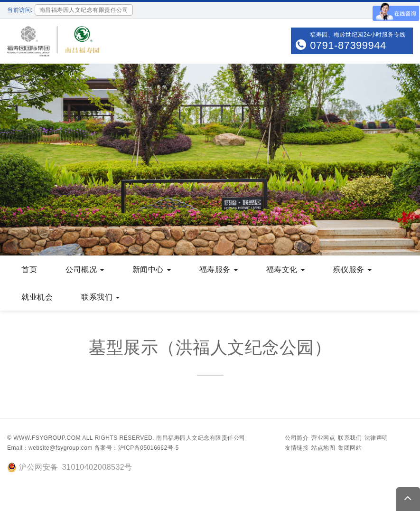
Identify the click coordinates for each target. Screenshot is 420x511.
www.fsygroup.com (47, 438)
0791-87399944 (348, 45)
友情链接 (297, 448)
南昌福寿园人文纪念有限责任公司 (201, 438)
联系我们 (350, 438)
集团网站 (350, 448)
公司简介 (297, 438)
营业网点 (323, 438)
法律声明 (376, 438)
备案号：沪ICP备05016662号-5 (137, 448)
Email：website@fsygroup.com (50, 448)
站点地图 (323, 448)
